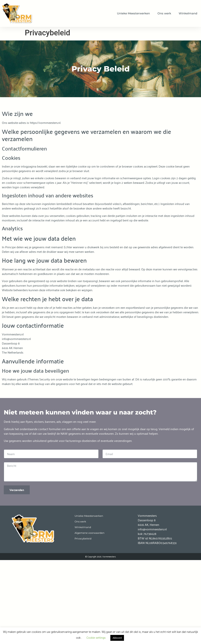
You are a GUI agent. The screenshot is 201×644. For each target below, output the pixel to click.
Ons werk (164, 13)
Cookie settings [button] (96, 638)
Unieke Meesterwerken (133, 13)
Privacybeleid (83, 539)
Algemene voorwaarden (90, 533)
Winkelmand (188, 13)
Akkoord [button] (117, 638)
